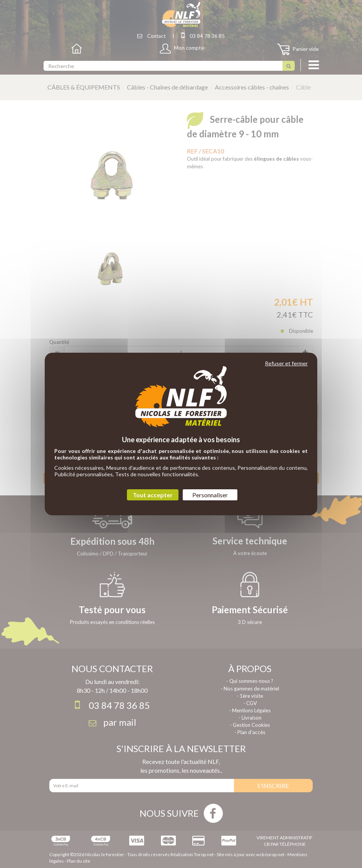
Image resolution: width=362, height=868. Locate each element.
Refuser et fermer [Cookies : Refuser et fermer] (286, 363)
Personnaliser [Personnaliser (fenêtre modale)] (210, 495)
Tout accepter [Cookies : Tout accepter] (153, 495)
